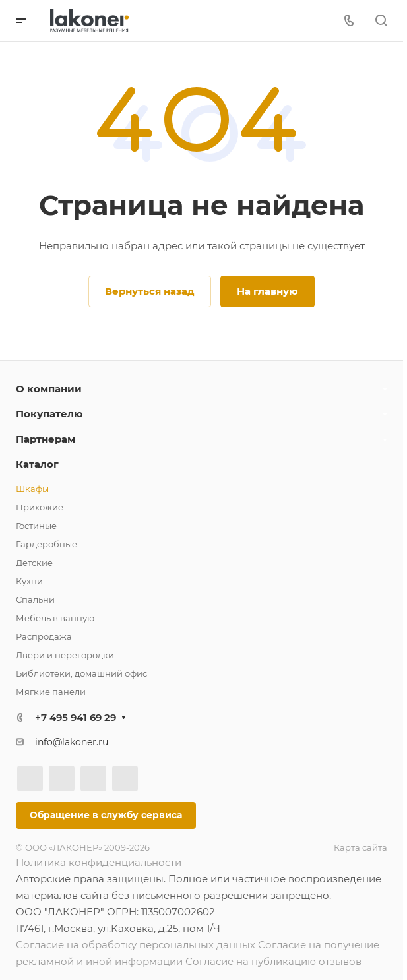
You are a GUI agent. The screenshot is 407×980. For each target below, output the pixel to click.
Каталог (37, 464)
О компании (49, 389)
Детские (34, 563)
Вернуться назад (150, 291)
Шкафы (32, 489)
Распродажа (44, 636)
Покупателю (49, 414)
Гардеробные (47, 544)
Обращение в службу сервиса (106, 815)
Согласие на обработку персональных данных (136, 945)
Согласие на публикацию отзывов (273, 961)
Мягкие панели (51, 692)
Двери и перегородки (65, 655)
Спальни (35, 599)
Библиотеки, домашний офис (81, 673)
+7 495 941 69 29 (76, 717)
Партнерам (46, 439)
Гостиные (36, 526)
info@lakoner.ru (72, 742)
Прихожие (40, 507)
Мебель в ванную (55, 618)
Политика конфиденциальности (99, 862)
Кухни (29, 581)
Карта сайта (360, 847)
